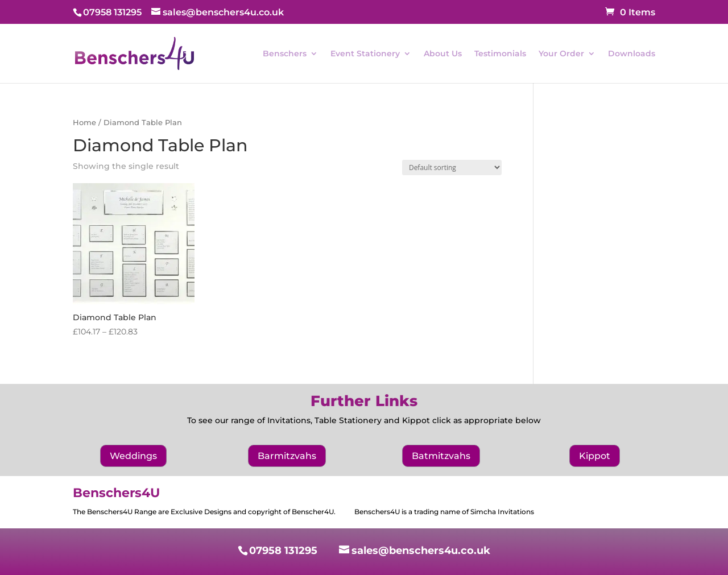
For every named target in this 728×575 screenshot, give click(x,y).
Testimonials (500, 54)
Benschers (285, 54)
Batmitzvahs (441, 456)
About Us (443, 54)
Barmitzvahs (287, 456)
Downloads (632, 54)
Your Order (561, 54)
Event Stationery (365, 54)
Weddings (133, 456)
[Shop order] (452, 167)
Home (84, 123)
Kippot (595, 456)
